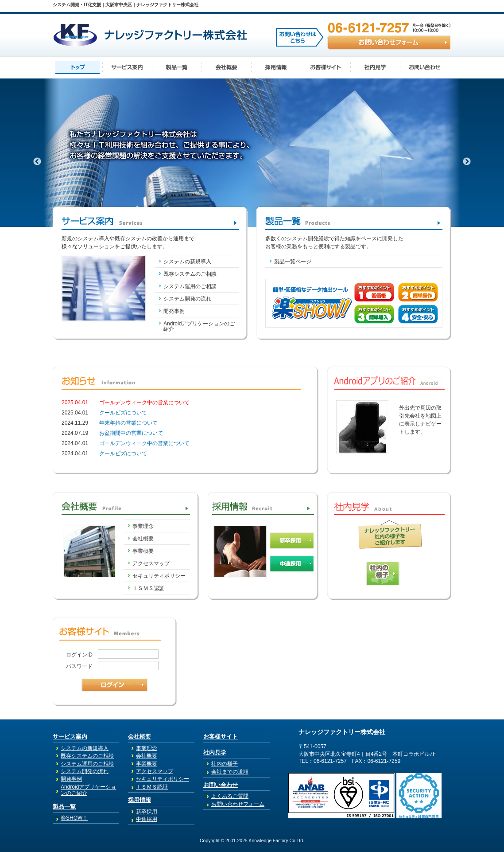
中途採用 (147, 819)
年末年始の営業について (128, 423)
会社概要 (143, 539)
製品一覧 (64, 807)
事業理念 (143, 526)
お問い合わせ (221, 785)
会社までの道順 (230, 772)
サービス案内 (70, 737)
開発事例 (174, 311)
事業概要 (143, 551)
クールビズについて (123, 413)
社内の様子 (225, 764)
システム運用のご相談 (190, 286)
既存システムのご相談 (190, 274)
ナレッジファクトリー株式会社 (342, 732)
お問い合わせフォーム (238, 804)
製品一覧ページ (293, 262)
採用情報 (140, 800)
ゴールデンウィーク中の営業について (144, 443)
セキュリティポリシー (159, 576)
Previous (37, 162)
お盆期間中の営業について (131, 433)
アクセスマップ (151, 563)
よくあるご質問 (230, 796)
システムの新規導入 (187, 262)
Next (467, 162)
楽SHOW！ (74, 818)
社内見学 (215, 752)
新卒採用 (147, 812)
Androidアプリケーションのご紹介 (199, 326)
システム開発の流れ (187, 299)
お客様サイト (221, 737)
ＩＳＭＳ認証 (148, 588)
